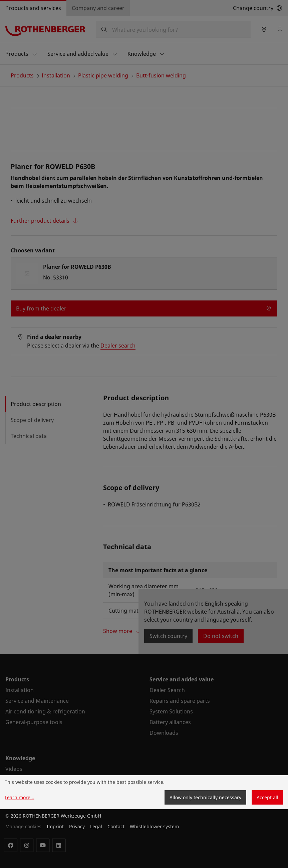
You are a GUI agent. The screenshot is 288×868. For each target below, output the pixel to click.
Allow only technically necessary (205, 797)
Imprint (55, 826)
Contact (116, 826)
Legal (96, 826)
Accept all (267, 797)
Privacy (77, 826)
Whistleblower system (154, 826)
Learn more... (20, 797)
